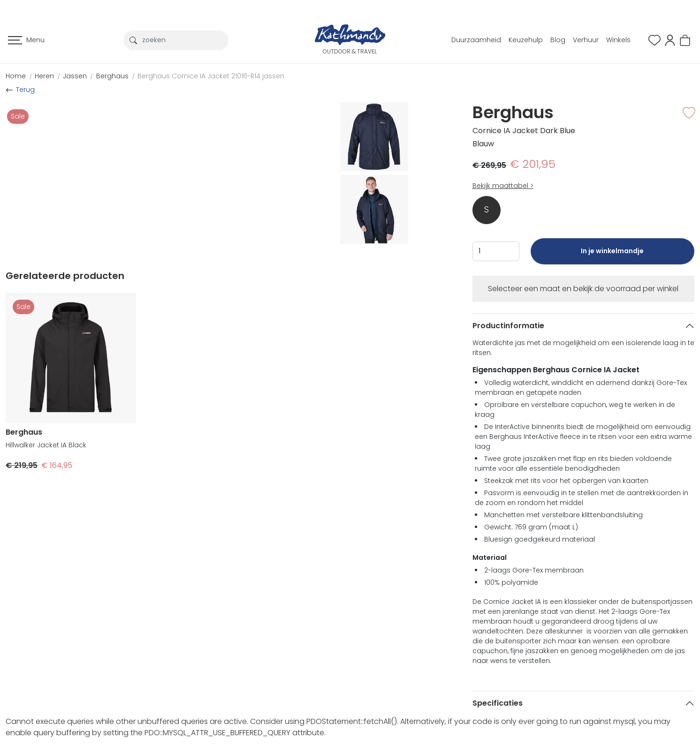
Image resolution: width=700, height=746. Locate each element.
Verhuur (586, 40)
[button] (670, 40)
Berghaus (112, 76)
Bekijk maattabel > (503, 186)
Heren (44, 76)
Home (16, 76)
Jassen (75, 76)
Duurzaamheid (476, 40)
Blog (558, 40)
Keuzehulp (526, 40)
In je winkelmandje (612, 255)
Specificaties (498, 703)
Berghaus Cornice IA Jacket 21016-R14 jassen (211, 76)
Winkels (618, 40)
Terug (25, 90)
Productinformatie (508, 326)
